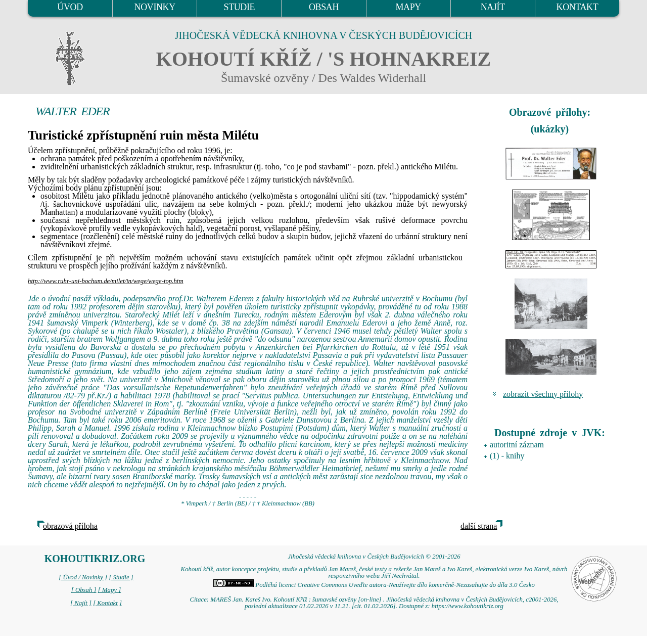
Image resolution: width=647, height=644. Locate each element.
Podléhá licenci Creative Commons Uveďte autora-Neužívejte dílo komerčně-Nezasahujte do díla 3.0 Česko (374, 585)
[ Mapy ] (110, 590)
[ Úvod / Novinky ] (83, 577)
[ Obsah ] (84, 590)
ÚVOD (70, 7)
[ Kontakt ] (107, 603)
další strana (479, 526)
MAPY (408, 7)
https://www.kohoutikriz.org (468, 606)
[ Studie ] (121, 577)
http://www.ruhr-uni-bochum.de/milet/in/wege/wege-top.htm (106, 281)
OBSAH (324, 7)
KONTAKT (577, 7)
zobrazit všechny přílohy (543, 394)
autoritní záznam (517, 445)
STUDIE (240, 7)
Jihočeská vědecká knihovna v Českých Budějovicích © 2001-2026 (374, 557)
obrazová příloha (70, 526)
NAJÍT (493, 7)
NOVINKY (155, 7)
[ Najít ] (81, 603)
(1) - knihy (507, 456)
